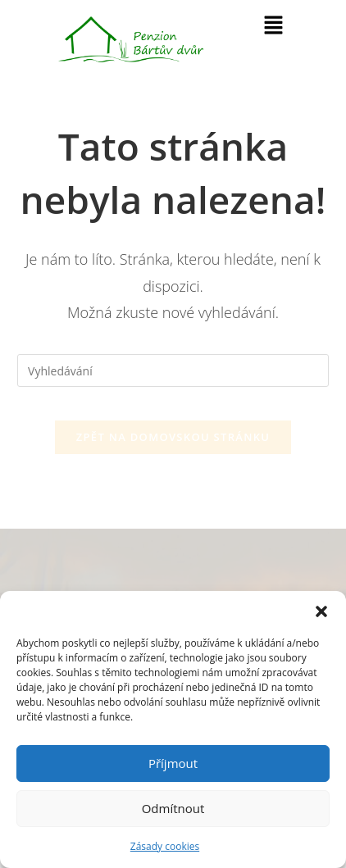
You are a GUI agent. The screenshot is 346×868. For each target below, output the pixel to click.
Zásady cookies (165, 846)
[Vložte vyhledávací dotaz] (173, 370)
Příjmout (173, 763)
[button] (321, 611)
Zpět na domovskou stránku (173, 437)
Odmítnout (173, 808)
